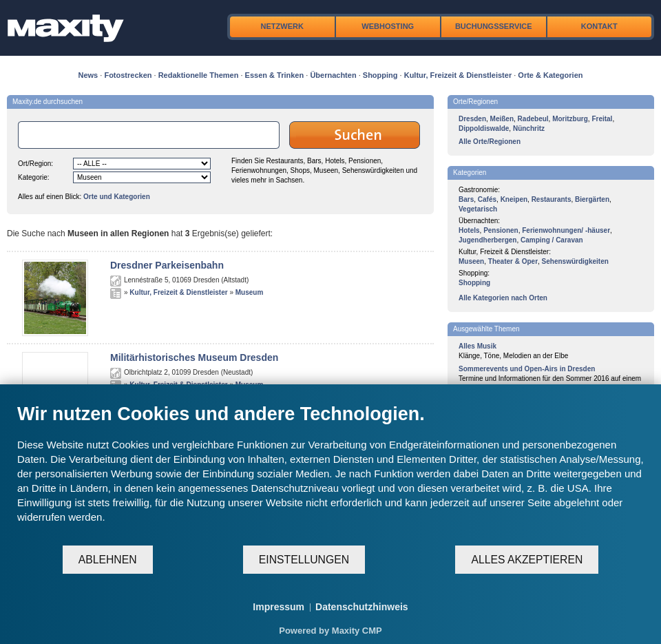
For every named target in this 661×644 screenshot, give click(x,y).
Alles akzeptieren (527, 560)
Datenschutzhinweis (362, 607)
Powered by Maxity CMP (330, 631)
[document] (330, 474)
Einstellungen (304, 560)
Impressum (279, 607)
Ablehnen (108, 560)
